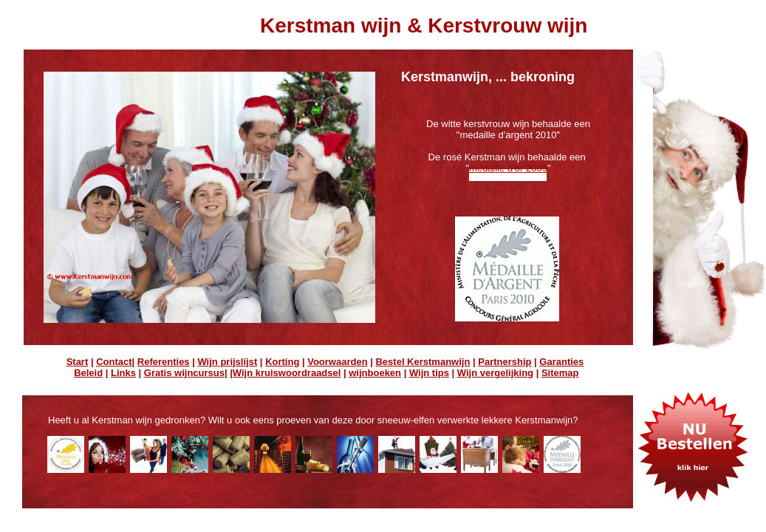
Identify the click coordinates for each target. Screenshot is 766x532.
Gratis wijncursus (184, 373)
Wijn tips (429, 373)
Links (123, 373)
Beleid (88, 373)
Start (78, 362)
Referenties (164, 362)
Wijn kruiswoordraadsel (287, 373)
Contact (114, 362)
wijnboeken (375, 373)
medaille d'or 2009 (508, 168)
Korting (282, 362)
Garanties (561, 362)
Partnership (505, 362)
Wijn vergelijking (495, 373)
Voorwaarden (337, 362)
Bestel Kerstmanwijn (423, 362)
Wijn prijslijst (227, 362)
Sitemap (560, 373)
